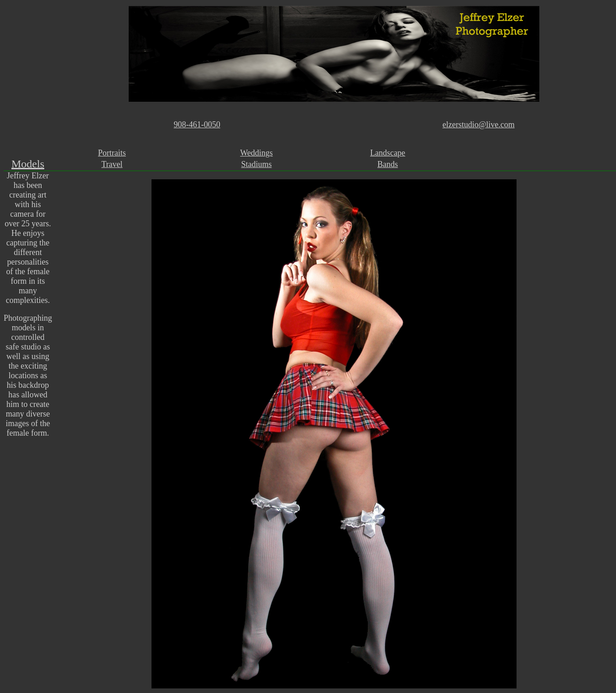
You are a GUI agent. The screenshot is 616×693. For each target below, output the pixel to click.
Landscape (388, 153)
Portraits (112, 153)
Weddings (256, 153)
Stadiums (257, 164)
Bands (388, 164)
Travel (112, 164)
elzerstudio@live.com (479, 125)
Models (28, 164)
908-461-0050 (197, 125)
